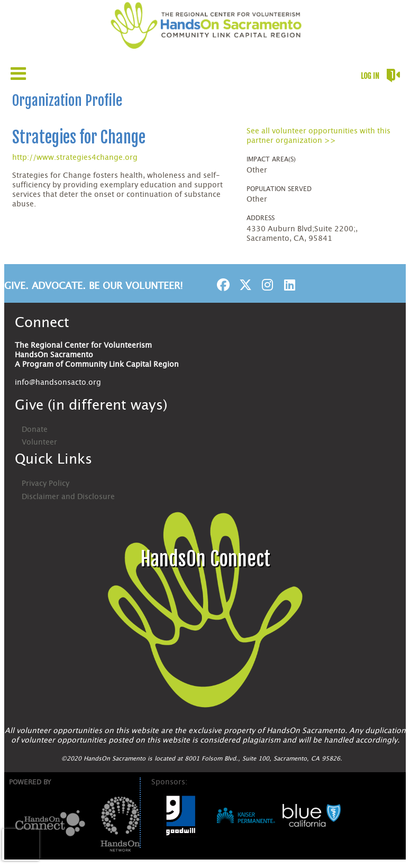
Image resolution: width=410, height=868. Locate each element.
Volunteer (39, 442)
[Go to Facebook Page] (222, 285)
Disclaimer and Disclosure (68, 497)
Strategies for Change (79, 137)
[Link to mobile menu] (19, 73)
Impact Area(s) (271, 159)
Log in (370, 76)
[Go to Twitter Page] (244, 285)
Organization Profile (67, 101)
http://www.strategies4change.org (75, 158)
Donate (35, 430)
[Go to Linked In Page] (288, 285)
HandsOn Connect (205, 559)
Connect (42, 323)
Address (261, 218)
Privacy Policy (45, 484)
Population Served (279, 189)
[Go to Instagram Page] (266, 285)
